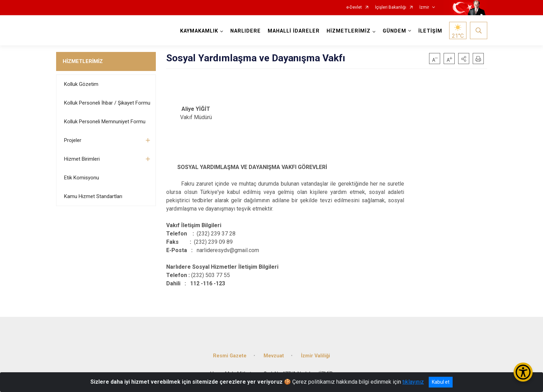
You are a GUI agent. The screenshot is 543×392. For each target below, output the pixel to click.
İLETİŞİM (430, 31)
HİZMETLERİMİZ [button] (349, 31)
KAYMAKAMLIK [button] (199, 31)
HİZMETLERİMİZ (83, 61)
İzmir (424, 7)
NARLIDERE (246, 31)
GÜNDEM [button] (394, 31)
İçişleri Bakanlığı (391, 7)
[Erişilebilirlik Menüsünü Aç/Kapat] (523, 372)
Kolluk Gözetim (81, 84)
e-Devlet (354, 7)
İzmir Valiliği (315, 356)
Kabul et (441, 382)
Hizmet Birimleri (82, 159)
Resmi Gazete (230, 356)
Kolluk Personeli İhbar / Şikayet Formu (107, 103)
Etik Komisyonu (82, 178)
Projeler (73, 140)
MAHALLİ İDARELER (294, 31)
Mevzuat (274, 356)
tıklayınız (413, 382)
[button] (464, 59)
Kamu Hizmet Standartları (93, 196)
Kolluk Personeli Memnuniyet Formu (105, 122)
